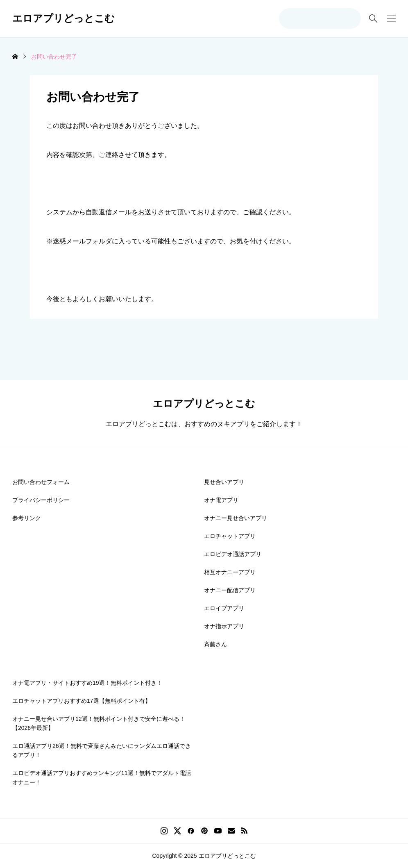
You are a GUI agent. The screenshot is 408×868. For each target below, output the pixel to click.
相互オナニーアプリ (230, 572)
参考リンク (27, 518)
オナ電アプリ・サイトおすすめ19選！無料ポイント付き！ (87, 683)
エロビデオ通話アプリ (233, 554)
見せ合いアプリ (224, 482)
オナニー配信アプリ (230, 590)
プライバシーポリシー (41, 500)
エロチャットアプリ (230, 536)
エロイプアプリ (224, 608)
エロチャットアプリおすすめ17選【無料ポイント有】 (82, 701)
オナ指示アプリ (224, 626)
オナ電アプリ (221, 500)
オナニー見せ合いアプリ (236, 518)
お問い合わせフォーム (41, 482)
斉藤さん (215, 644)
